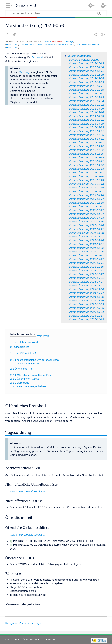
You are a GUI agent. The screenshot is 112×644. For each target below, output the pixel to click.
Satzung (24, 72)
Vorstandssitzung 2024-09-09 (86, 297)
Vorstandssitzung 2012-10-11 (86, 86)
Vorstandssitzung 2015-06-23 (86, 127)
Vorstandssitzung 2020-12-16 (86, 225)
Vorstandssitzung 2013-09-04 (86, 101)
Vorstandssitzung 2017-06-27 (86, 161)
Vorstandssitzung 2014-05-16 (86, 112)
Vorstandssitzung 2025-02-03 (86, 304)
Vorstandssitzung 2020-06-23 (86, 218)
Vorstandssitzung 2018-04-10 (86, 176)
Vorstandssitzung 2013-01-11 (86, 93)
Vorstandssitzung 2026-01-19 (86, 319)
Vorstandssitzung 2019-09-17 (86, 199)
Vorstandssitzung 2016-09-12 (86, 146)
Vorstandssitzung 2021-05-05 (86, 233)
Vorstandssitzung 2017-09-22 (86, 165)
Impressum (50, 639)
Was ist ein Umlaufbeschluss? (28, 491)
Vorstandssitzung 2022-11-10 (86, 267)
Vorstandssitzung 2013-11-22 (86, 105)
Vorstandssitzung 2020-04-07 (86, 214)
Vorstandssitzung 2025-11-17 (86, 316)
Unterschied (12, 44)
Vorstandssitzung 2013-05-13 (86, 97)
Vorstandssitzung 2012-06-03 (86, 82)
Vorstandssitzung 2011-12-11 (86, 71)
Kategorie (11, 623)
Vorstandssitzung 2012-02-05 (86, 75)
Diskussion (58, 41)
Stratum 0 (26, 5)
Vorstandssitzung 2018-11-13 (86, 184)
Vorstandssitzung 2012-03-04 (86, 78)
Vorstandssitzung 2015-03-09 (86, 124)
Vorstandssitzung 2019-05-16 (86, 195)
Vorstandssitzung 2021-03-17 (86, 229)
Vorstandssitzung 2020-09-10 (86, 221)
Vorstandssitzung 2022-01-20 (86, 251)
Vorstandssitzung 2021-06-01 (86, 236)
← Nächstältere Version (31, 44)
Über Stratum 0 (32, 639)
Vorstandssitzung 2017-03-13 (86, 157)
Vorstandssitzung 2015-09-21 (86, 131)
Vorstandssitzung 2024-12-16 (86, 301)
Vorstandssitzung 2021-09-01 (86, 244)
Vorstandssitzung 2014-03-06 (86, 109)
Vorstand (38, 57)
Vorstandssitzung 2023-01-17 (86, 270)
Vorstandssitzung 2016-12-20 (86, 154)
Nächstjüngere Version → (90, 44)
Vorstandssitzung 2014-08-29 (86, 116)
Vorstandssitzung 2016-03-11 (86, 139)
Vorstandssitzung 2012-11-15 (86, 90)
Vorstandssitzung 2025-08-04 (86, 312)
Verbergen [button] (43, 336)
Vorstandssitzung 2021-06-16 (86, 240)
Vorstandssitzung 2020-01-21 (86, 206)
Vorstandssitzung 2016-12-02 (86, 150)
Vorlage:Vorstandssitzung (84, 60)
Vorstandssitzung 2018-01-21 (86, 172)
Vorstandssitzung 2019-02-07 (86, 191)
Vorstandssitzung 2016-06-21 (86, 142)
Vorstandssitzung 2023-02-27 (86, 274)
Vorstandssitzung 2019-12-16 (86, 203)
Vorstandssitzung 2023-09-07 (86, 282)
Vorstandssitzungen (79, 56)
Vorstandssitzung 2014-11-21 (86, 120)
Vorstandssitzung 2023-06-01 (86, 278)
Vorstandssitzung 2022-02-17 (86, 255)
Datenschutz (13, 639)
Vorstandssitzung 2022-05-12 (86, 259)
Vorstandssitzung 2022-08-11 (86, 263)
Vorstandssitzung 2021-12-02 (86, 248)
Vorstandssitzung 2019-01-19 (86, 187)
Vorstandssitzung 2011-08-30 (86, 67)
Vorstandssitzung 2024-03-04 (86, 289)
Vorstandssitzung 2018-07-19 (86, 180)
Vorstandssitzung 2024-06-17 (86, 293)
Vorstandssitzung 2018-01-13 (86, 169)
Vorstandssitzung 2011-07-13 (86, 63)
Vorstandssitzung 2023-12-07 (86, 285)
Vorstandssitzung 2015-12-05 (86, 135)
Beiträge (69, 41)
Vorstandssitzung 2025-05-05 (86, 308)
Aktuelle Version (53, 44)
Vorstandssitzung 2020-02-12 (86, 210)
